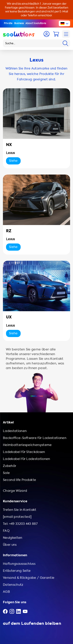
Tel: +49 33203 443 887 (20, 524)
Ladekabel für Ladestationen (27, 459)
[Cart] (56, 34)
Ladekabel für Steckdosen (24, 452)
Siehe (13, 161)
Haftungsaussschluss (19, 564)
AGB (6, 592)
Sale (6, 473)
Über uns (10, 545)
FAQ (6, 531)
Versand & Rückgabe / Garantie (29, 578)
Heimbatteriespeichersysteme (27, 445)
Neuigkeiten (13, 538)
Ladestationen (15, 431)
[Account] (47, 34)
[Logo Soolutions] (19, 34)
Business (19, 23)
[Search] (65, 43)
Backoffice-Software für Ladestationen (35, 438)
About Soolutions (36, 23)
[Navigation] (66, 34)
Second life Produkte (19, 480)
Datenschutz (13, 585)
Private (8, 23)
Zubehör (10, 466)
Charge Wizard (15, 491)
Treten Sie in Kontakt (20, 510)
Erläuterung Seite (17, 571)
